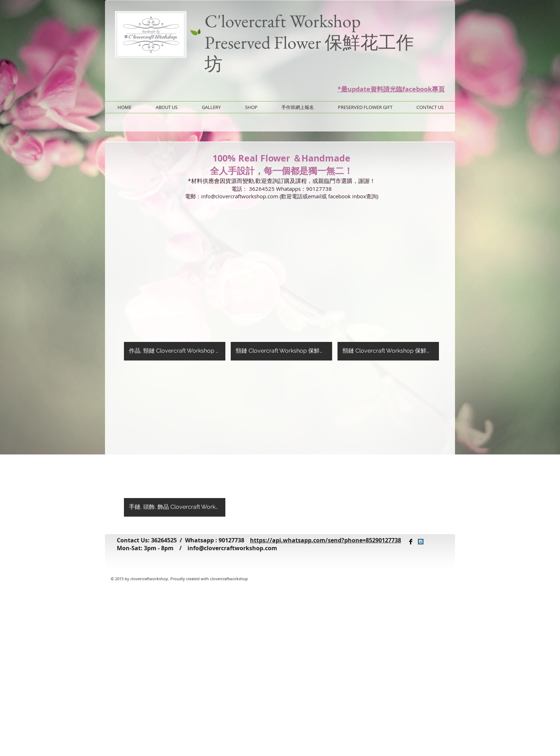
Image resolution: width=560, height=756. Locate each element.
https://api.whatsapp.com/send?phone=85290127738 (326, 540)
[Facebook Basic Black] (411, 542)
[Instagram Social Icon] (421, 542)
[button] (175, 285)
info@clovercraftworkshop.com (232, 548)
